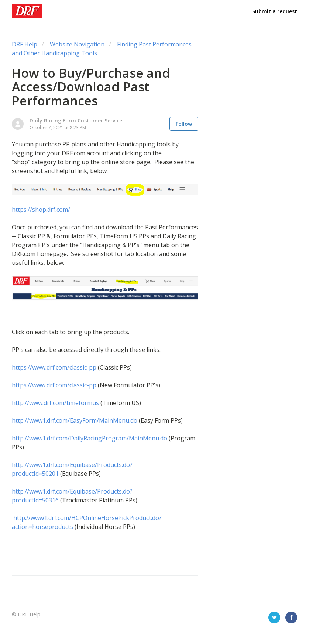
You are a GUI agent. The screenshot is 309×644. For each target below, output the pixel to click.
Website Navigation (77, 44)
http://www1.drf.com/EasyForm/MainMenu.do (75, 420)
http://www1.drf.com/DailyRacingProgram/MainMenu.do (90, 438)
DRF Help (25, 44)
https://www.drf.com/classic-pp (54, 367)
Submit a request (275, 11)
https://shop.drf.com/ (41, 210)
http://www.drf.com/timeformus (56, 403)
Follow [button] (184, 124)
